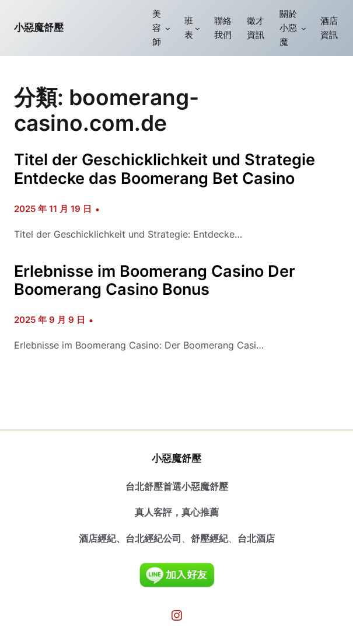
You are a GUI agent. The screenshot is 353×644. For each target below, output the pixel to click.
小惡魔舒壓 (39, 27)
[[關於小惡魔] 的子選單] (304, 28)
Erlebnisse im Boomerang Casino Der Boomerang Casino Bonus (155, 281)
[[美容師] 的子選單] (168, 28)
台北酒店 (256, 538)
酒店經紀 (97, 538)
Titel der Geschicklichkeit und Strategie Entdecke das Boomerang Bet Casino (165, 169)
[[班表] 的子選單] (198, 28)
